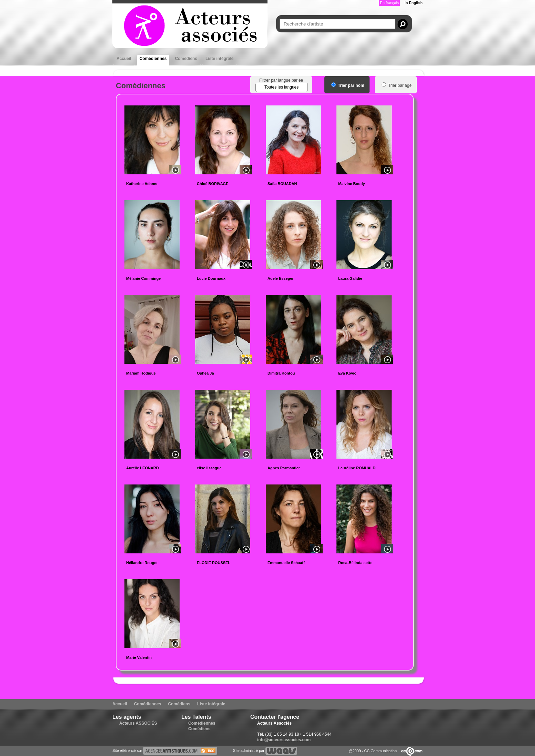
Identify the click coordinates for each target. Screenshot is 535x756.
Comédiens (186, 59)
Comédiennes (153, 59)
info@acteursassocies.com (284, 740)
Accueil (124, 59)
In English (413, 3)
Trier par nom (348, 85)
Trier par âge (397, 85)
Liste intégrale (219, 59)
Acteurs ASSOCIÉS (138, 723)
